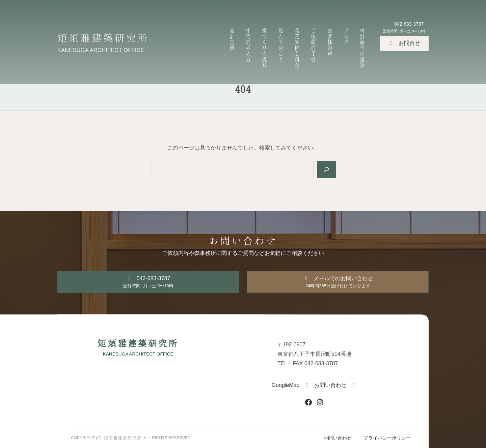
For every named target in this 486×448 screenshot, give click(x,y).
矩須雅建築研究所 (103, 37)
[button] (404, 43)
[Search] (326, 169)
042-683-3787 (321, 363)
